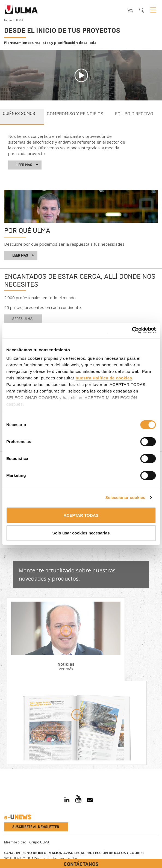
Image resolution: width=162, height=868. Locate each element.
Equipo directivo (134, 114)
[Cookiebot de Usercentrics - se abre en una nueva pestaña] (132, 330)
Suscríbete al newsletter (36, 827)
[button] (130, 10)
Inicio (8, 20)
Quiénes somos (19, 114)
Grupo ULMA (39, 842)
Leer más (27, 165)
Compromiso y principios (75, 114)
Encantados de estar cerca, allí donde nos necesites (80, 280)
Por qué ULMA (27, 231)
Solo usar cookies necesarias (81, 533)
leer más (23, 255)
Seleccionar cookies (125, 497)
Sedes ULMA (22, 319)
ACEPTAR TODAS (81, 515)
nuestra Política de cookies (104, 378)
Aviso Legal (74, 853)
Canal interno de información (33, 853)
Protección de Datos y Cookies (115, 853)
